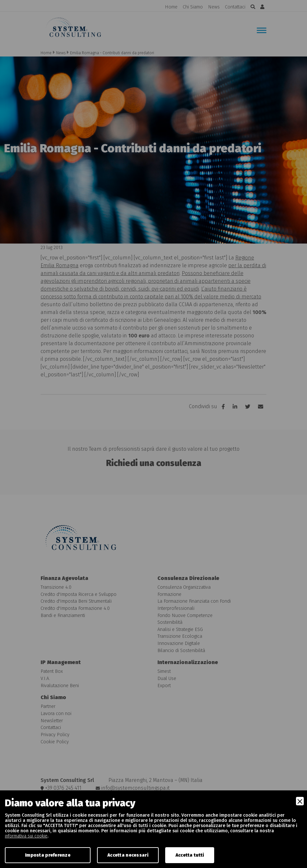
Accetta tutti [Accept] (190, 855)
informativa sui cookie (26, 836)
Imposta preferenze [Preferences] (48, 855)
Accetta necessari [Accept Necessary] (128, 855)
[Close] (300, 801)
